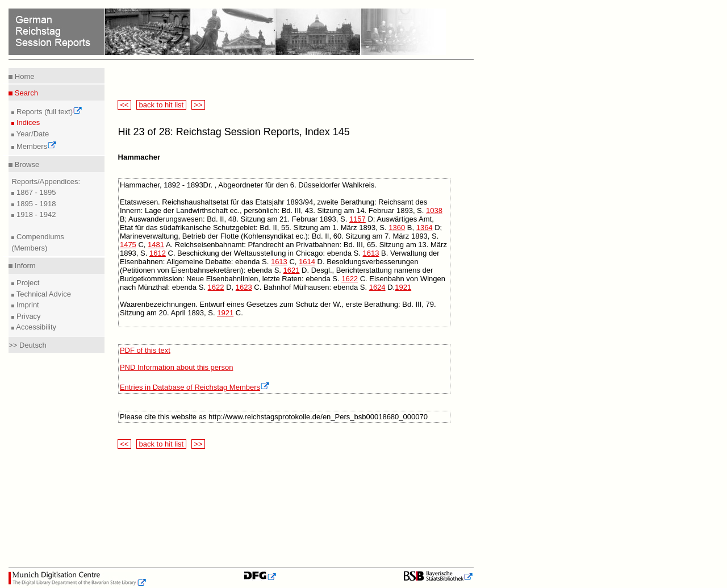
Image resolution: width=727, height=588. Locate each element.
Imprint (26, 305)
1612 (158, 253)
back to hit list (161, 105)
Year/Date (32, 134)
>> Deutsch (28, 345)
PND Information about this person (176, 367)
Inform (24, 266)
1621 (292, 270)
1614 (307, 262)
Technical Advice (43, 294)
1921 (403, 287)
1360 (397, 228)
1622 (350, 279)
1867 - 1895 (35, 192)
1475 (128, 245)
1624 (377, 287)
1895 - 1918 (35, 204)
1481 (156, 245)
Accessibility (35, 327)
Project (27, 283)
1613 (371, 253)
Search (25, 93)
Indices (27, 122)
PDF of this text (145, 350)
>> (198, 105)
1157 (358, 219)
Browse (26, 164)
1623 (244, 287)
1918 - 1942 (35, 214)
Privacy (27, 316)
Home (23, 76)
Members (35, 146)
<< (124, 105)
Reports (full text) (48, 112)
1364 (425, 228)
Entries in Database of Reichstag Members (195, 387)
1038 (434, 210)
